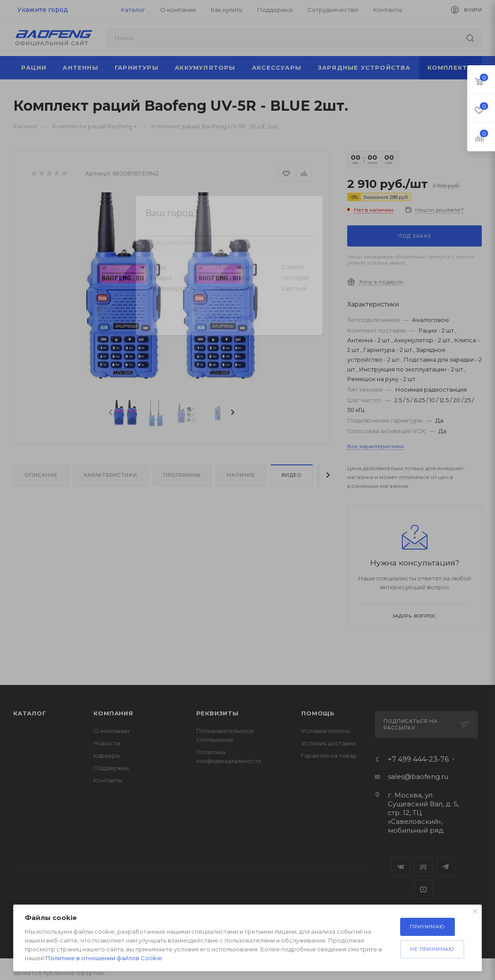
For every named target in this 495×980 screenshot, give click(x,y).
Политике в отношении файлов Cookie (104, 958)
